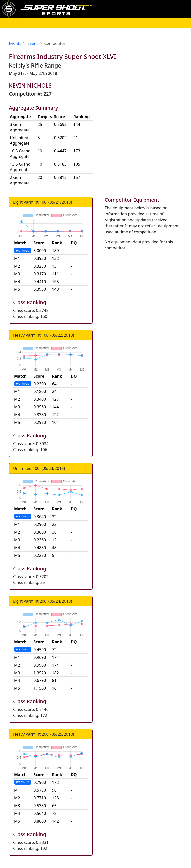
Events (15, 43)
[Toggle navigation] (10, 23)
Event (33, 43)
